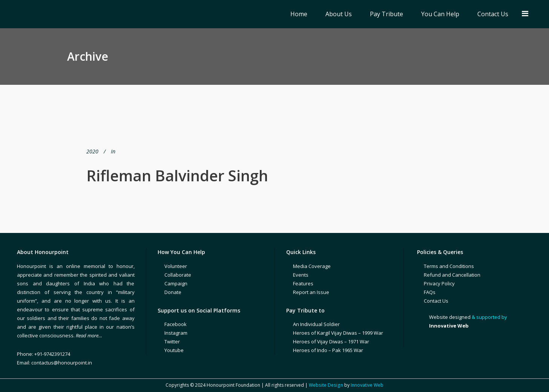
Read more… (89, 335)
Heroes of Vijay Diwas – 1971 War (331, 341)
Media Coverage (312, 266)
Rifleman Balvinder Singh (177, 175)
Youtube (174, 350)
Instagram (176, 333)
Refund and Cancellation (452, 275)
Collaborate (178, 275)
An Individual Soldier (316, 324)
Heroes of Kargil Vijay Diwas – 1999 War (338, 333)
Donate (173, 292)
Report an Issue (311, 292)
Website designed (450, 317)
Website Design (326, 385)
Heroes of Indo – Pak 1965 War (328, 350)
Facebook (176, 324)
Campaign (176, 283)
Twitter (172, 341)
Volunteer (176, 266)
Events (301, 275)
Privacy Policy (439, 283)
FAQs (430, 292)
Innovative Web (367, 385)
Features (303, 283)
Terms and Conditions (449, 266)
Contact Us (436, 301)
